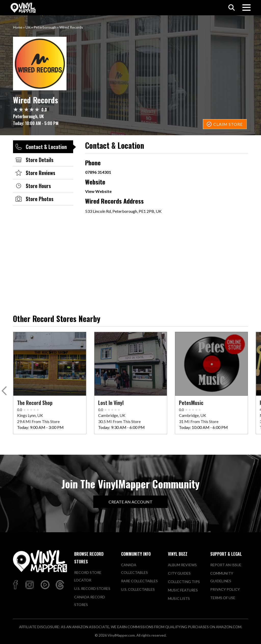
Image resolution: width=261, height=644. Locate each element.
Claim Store (228, 124)
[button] (5, 392)
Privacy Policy (225, 589)
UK (28, 27)
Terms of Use (223, 598)
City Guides (179, 573)
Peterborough (45, 27)
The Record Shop (35, 403)
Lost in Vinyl (111, 403)
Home (18, 27)
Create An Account (130, 502)
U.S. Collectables (138, 589)
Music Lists (179, 598)
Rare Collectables (139, 581)
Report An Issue (226, 565)
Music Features (183, 590)
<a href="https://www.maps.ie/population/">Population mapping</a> (149, 257)
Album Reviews (182, 565)
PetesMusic (191, 403)
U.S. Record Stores (92, 589)
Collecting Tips (184, 582)
